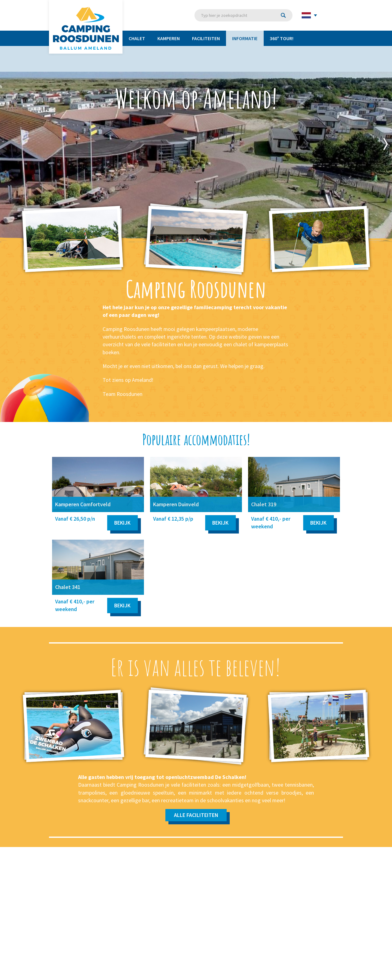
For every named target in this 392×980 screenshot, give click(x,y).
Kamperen (169, 38)
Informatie (245, 38)
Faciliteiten (206, 38)
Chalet (137, 38)
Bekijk (122, 523)
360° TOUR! (282, 38)
